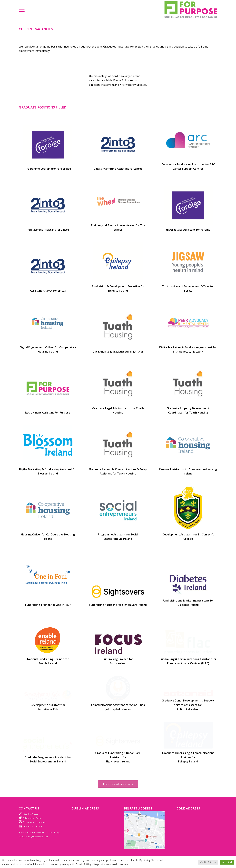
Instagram (107, 85)
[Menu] (22, 10)
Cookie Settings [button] (208, 862)
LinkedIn (94, 85)
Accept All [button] (227, 862)
